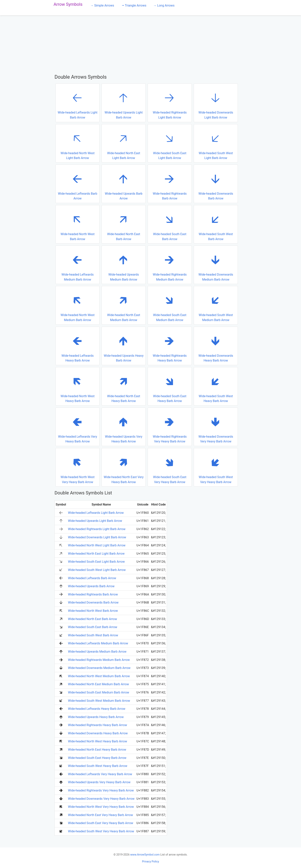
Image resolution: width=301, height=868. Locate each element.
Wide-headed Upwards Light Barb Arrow (123, 102)
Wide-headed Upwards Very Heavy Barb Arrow (123, 427)
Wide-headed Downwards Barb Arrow (215, 184)
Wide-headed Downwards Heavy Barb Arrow (215, 346)
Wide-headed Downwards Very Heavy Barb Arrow (215, 427)
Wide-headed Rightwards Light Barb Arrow (169, 102)
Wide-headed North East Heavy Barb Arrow (123, 386)
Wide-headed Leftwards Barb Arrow (77, 184)
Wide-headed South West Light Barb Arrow (215, 143)
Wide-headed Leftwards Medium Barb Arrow (77, 264)
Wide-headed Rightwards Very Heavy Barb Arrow (169, 427)
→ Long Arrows (164, 5)
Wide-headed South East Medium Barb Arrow (169, 305)
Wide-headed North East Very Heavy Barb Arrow (124, 467)
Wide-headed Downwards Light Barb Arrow (215, 102)
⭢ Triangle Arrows (134, 5)
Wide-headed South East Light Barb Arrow (169, 143)
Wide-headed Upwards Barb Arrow (123, 184)
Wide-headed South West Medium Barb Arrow (215, 305)
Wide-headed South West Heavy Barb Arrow (215, 386)
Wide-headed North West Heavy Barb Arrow (77, 386)
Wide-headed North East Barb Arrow (123, 224)
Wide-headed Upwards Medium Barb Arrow (123, 264)
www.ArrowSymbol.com (145, 855)
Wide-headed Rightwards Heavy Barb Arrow (169, 346)
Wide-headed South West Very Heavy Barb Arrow (215, 467)
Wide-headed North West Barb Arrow (77, 224)
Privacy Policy (151, 862)
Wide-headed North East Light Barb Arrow (123, 143)
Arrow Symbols (68, 4)
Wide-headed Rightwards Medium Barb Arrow (169, 264)
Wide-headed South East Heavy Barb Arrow (169, 386)
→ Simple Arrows (102, 5)
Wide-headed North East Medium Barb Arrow (123, 305)
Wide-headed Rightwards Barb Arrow (169, 184)
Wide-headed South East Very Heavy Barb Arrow (169, 467)
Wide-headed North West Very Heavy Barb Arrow (77, 467)
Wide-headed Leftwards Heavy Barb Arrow (77, 346)
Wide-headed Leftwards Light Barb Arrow (78, 102)
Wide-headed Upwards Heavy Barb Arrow (124, 346)
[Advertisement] (150, 44)
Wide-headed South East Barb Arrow (169, 224)
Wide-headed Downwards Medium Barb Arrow (215, 264)
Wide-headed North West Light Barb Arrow (77, 143)
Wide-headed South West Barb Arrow (215, 224)
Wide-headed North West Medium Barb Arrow (77, 305)
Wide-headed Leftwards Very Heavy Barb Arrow (77, 427)
